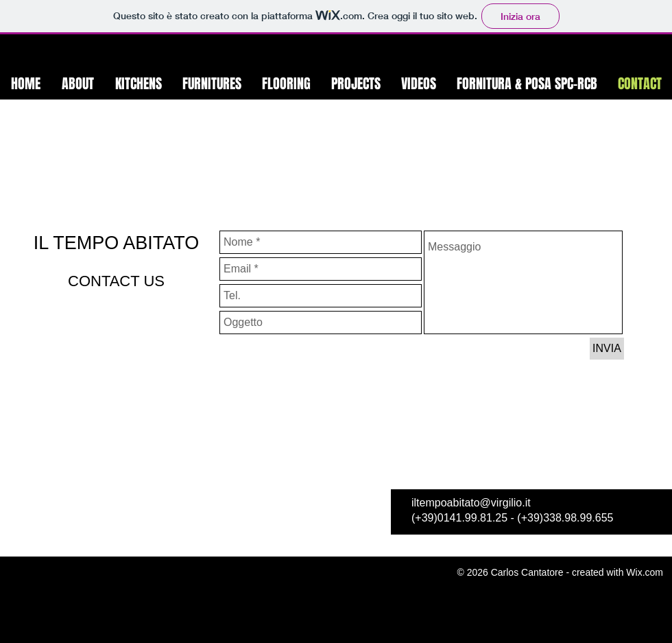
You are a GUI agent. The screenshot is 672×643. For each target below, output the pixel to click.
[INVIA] (607, 349)
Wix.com (645, 572)
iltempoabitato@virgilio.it (471, 503)
